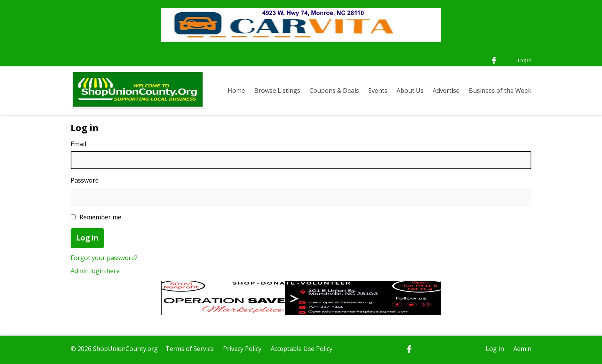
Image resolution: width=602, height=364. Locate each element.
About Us (410, 91)
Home (236, 91)
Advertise (446, 91)
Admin (522, 349)
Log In (525, 60)
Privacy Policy (242, 349)
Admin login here (95, 271)
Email (78, 144)
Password (85, 180)
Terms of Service (190, 349)
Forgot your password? (104, 258)
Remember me (96, 217)
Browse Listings (277, 91)
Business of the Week (500, 91)
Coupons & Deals (334, 91)
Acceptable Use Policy (302, 349)
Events (378, 91)
